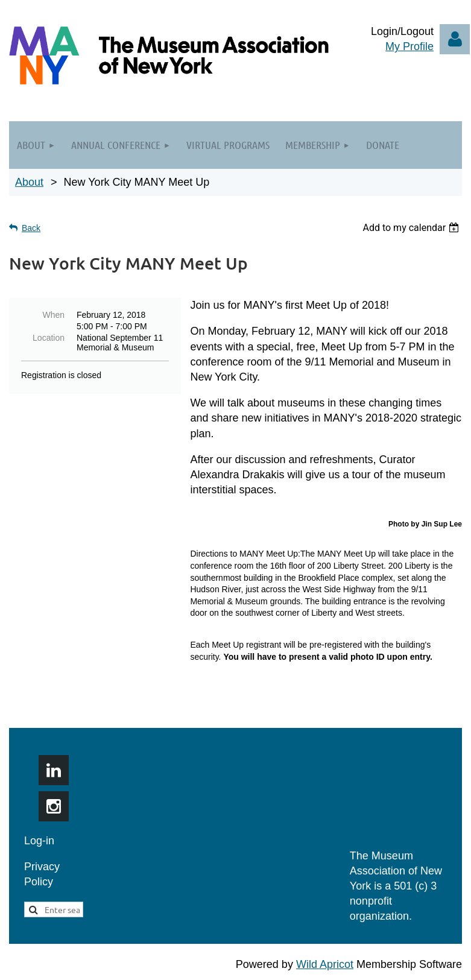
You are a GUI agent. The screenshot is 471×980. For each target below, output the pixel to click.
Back (31, 228)
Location (49, 338)
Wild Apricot (325, 964)
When (53, 315)
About (29, 182)
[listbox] (412, 228)
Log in (455, 39)
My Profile (409, 46)
